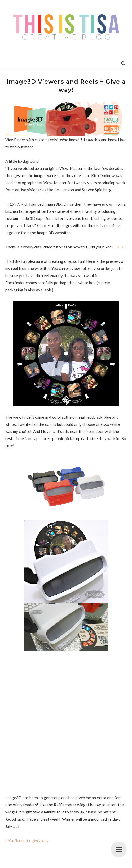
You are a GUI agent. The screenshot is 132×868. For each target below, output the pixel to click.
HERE (121, 247)
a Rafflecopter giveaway (27, 840)
